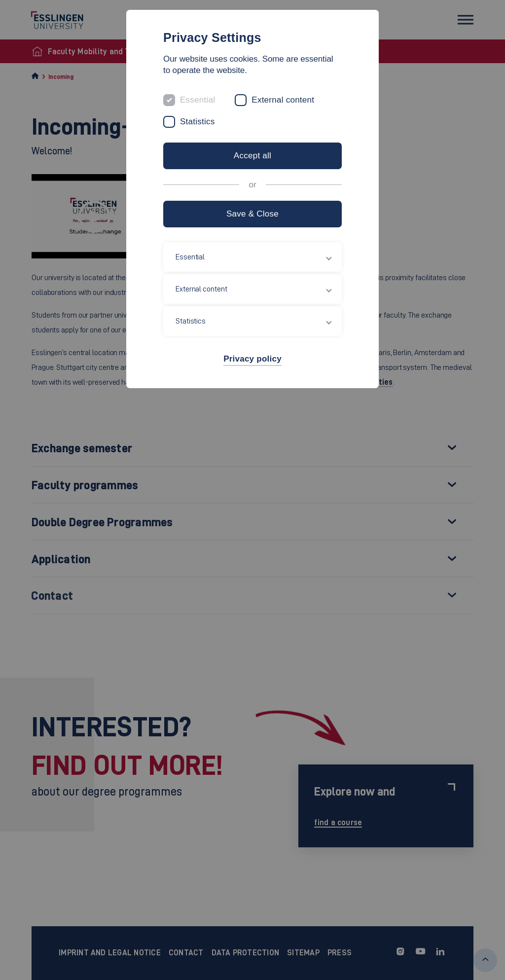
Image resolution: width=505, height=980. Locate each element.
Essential (198, 100)
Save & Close (252, 214)
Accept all (252, 156)
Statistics (198, 122)
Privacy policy (252, 359)
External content (283, 100)
